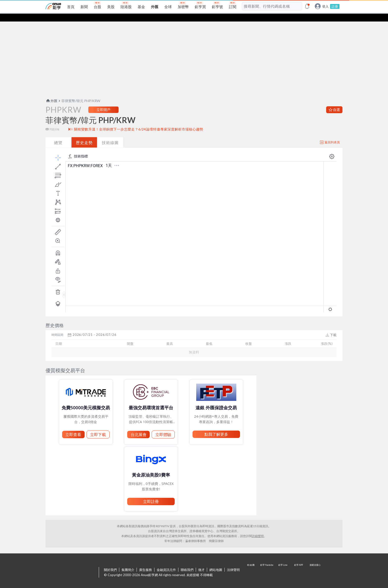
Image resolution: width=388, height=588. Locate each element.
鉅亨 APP (299, 565)
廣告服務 (145, 562)
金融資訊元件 (166, 562)
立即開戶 (103, 102)
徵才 (201, 562)
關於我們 (110, 562)
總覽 (58, 135)
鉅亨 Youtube (267, 565)
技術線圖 (110, 135)
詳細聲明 (258, 528)
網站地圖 (216, 562)
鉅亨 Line (283, 565)
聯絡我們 (187, 562)
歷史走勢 (84, 135)
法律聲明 (233, 562)
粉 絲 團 (251, 565)
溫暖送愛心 (315, 565)
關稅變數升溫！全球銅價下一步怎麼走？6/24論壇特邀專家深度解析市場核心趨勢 (139, 121)
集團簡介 (128, 562)
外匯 (51, 93)
